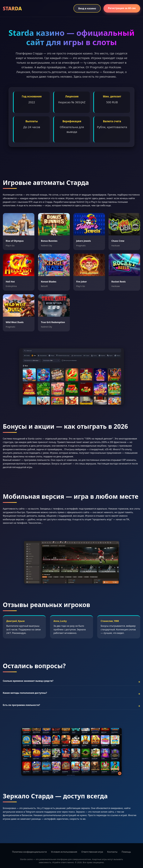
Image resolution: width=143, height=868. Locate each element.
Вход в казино (87, 8)
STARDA (12, 8)
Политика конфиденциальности (29, 852)
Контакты (112, 852)
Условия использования (64, 852)
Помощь (126, 852)
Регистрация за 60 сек (122, 8)
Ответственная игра (92, 852)
